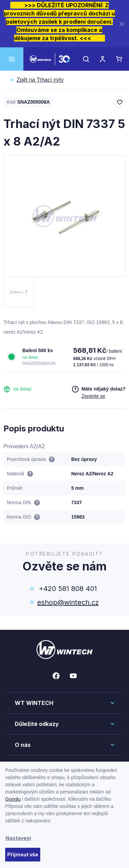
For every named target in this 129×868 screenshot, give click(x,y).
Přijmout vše (23, 854)
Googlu (13, 799)
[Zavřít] (122, 24)
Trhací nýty (40, 80)
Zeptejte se (93, 396)
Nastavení (18, 838)
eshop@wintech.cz (68, 602)
